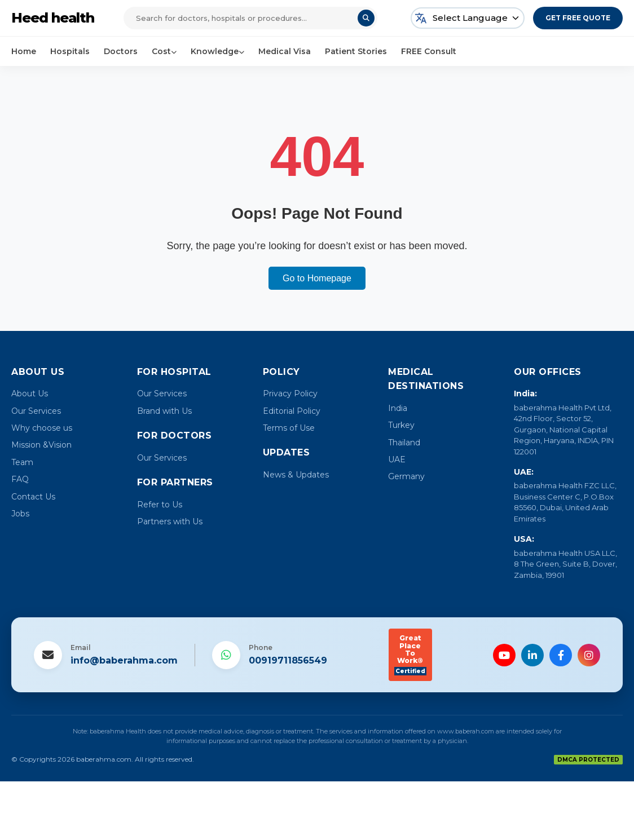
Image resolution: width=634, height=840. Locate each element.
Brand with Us (164, 411)
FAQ (20, 479)
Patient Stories (356, 51)
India (398, 408)
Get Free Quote (578, 18)
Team (22, 462)
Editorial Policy (292, 411)
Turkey (401, 425)
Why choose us (42, 428)
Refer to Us (160, 505)
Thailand (404, 443)
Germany (406, 476)
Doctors (121, 51)
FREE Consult (429, 51)
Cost (164, 51)
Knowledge (217, 51)
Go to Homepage (317, 278)
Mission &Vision (41, 445)
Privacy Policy (290, 394)
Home (24, 51)
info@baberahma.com (124, 660)
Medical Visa (285, 51)
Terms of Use (289, 428)
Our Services (36, 411)
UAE (397, 459)
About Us (30, 394)
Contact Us (33, 497)
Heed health (53, 18)
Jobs (20, 514)
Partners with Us (170, 521)
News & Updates (296, 475)
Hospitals (70, 51)
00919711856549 (288, 660)
